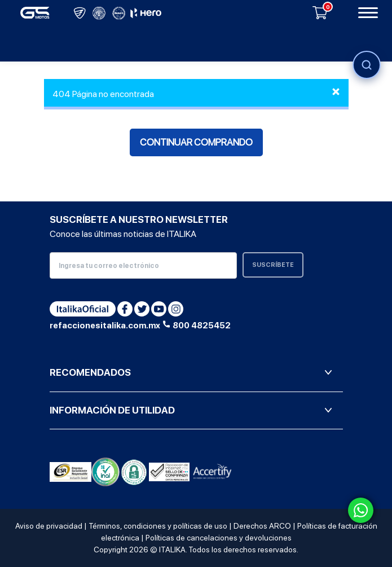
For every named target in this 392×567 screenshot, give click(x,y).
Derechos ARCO (262, 526)
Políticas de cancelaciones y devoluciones (219, 538)
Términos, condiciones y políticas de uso (158, 526)
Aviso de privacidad (49, 526)
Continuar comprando (196, 142)
